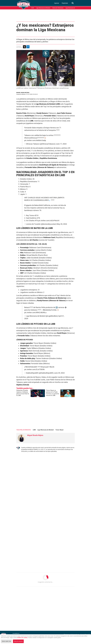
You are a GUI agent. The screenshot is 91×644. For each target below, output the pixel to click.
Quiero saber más (6, 641)
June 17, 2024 (61, 144)
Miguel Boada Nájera (23, 93)
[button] (24, 47)
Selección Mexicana (58, 8)
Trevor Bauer (59, 430)
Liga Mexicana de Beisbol (43, 8)
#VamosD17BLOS (48, 367)
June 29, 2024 (59, 373)
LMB (34, 430)
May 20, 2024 (62, 224)
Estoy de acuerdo (18, 641)
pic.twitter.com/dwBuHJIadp (35, 140)
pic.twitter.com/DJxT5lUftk (34, 369)
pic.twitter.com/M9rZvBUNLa (35, 313)
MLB (33, 8)
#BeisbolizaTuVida (50, 310)
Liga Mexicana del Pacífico (73, 8)
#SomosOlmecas (31, 138)
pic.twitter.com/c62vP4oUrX (49, 221)
